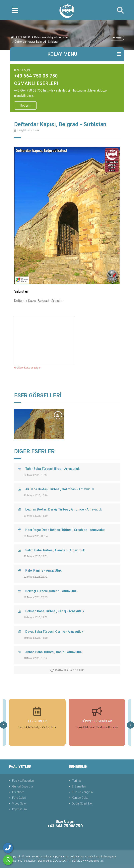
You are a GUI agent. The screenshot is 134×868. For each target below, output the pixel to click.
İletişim (25, 105)
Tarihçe (77, 781)
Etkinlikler (18, 792)
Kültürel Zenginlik (83, 792)
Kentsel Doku (80, 798)
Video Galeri (20, 804)
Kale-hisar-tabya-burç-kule (51, 37)
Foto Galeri (19, 798)
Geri (117, 38)
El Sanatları (79, 786)
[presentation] (4, 725)
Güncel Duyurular (23, 786)
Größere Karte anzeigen (28, 368)
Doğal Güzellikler (82, 804)
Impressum (19, 809)
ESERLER (24, 37)
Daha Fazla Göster (67, 670)
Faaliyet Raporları (23, 781)
